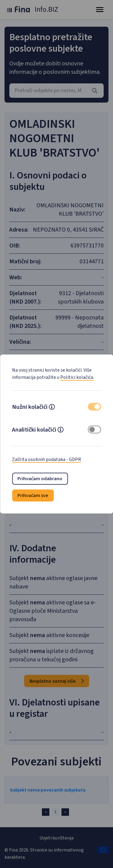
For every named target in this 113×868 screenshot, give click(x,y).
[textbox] (56, 91)
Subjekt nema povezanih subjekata (48, 790)
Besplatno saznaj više (57, 681)
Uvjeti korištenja (56, 838)
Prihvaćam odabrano (40, 479)
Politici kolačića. (77, 377)
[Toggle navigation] (100, 10)
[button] (52, 408)
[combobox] (56, 91)
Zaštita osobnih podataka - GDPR (47, 459)
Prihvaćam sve (33, 495)
